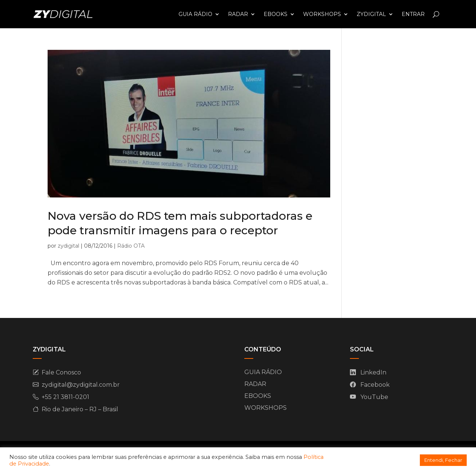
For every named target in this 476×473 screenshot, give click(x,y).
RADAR (238, 14)
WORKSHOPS (322, 14)
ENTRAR (413, 14)
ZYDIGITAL (371, 14)
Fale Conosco (61, 372)
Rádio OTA (131, 246)
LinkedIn (373, 372)
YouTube (374, 397)
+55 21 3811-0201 (65, 397)
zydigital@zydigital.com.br (81, 385)
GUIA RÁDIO (195, 14)
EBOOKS (276, 14)
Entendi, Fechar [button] (443, 460)
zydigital (68, 246)
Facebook (375, 385)
